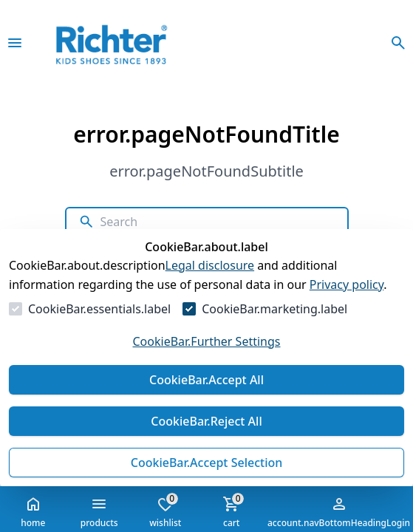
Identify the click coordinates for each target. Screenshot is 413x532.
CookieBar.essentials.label (99, 309)
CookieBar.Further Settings (206, 341)
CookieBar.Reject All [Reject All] (206, 421)
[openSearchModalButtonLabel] (398, 43)
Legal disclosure (210, 265)
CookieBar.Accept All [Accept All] (206, 380)
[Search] (217, 222)
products (99, 512)
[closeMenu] (15, 43)
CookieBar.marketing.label (274, 309)
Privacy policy (347, 284)
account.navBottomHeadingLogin (339, 512)
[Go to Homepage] (132, 43)
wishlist (165, 511)
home (33, 512)
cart (231, 511)
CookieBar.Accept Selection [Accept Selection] (207, 463)
